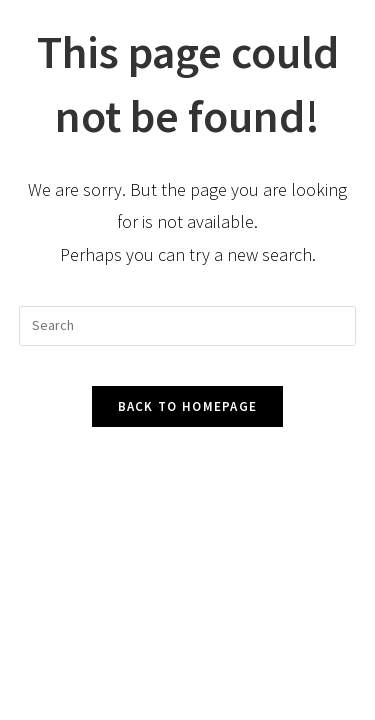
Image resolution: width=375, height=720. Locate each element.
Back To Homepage (188, 406)
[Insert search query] (188, 326)
